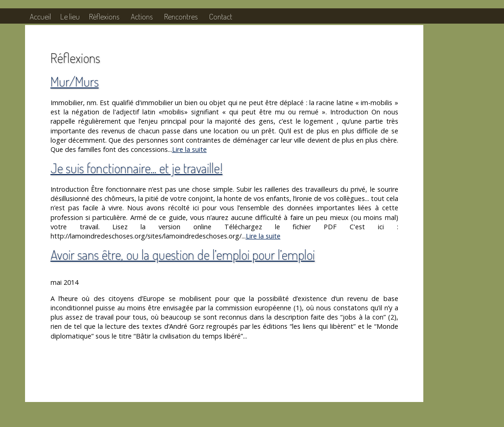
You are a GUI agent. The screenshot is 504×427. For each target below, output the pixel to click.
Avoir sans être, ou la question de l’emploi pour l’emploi (183, 254)
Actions (142, 16)
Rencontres (181, 16)
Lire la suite (189, 149)
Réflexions (104, 16)
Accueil (40, 16)
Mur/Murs (75, 81)
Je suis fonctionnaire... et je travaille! (137, 168)
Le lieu (70, 16)
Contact (221, 16)
